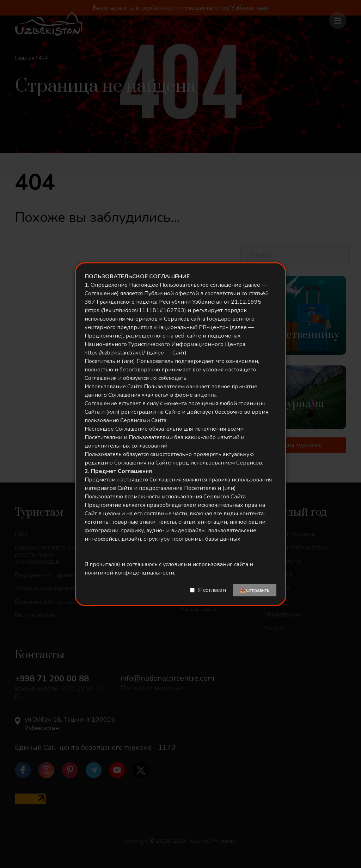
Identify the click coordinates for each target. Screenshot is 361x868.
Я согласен (212, 590)
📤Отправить (255, 590)
